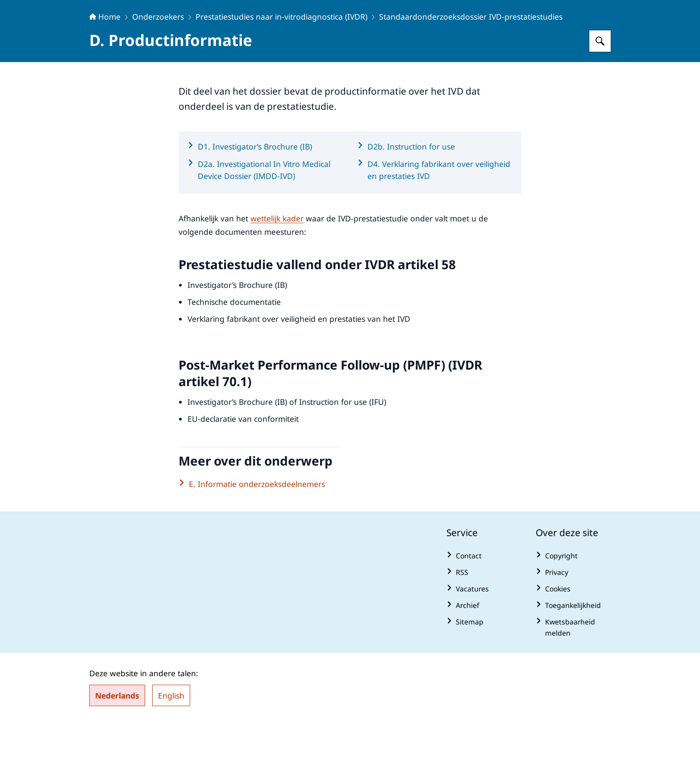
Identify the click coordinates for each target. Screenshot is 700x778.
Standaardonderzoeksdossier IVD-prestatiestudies (471, 72)
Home (105, 72)
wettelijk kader (277, 274)
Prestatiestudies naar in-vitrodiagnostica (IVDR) (281, 72)
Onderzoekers (158, 72)
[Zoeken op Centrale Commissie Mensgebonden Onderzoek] (600, 97)
